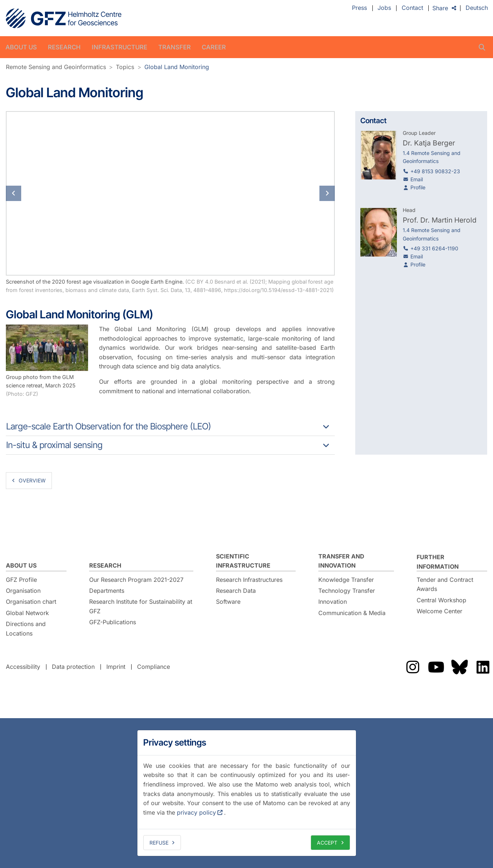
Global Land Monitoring (177, 67)
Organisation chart (31, 602)
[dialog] (247, 793)
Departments (107, 591)
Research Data (236, 591)
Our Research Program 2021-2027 (136, 580)
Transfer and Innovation (341, 561)
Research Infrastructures (249, 580)
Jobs (384, 8)
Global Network (27, 613)
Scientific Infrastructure (243, 561)
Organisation (23, 591)
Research (64, 47)
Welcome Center (439, 611)
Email (417, 179)
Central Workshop (441, 600)
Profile (418, 187)
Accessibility (23, 667)
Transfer (175, 47)
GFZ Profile (21, 580)
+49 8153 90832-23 (435, 171)
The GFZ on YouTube (436, 667)
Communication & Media (352, 613)
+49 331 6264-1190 (434, 248)
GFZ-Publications (113, 622)
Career (214, 47)
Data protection (73, 667)
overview (32, 480)
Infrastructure (120, 47)
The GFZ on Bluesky (459, 667)
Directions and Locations (26, 629)
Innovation (333, 602)
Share (440, 8)
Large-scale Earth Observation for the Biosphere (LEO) (109, 426)
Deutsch (477, 8)
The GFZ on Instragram (413, 667)
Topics (125, 67)
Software (228, 602)
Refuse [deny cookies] (159, 843)
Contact (412, 8)
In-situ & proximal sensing (54, 445)
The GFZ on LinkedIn (483, 667)
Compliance (153, 667)
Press (359, 8)
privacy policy (196, 812)
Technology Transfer (347, 591)
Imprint (116, 667)
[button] (31, 193)
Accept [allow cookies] (327, 843)
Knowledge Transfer (346, 580)
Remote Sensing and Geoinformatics (56, 67)
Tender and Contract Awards (445, 584)
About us (21, 47)
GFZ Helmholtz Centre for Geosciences (64, 18)
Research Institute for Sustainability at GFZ (141, 606)
